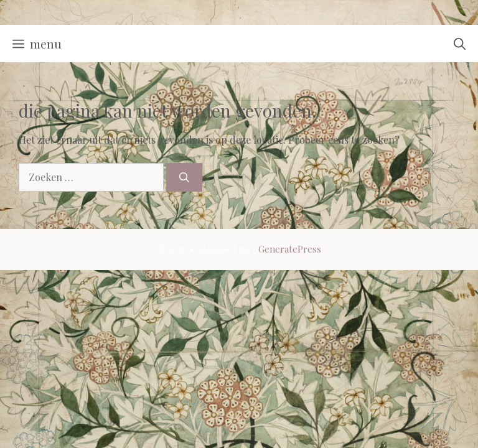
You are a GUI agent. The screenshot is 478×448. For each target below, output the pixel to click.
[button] (460, 44)
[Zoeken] (184, 177)
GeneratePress (290, 249)
